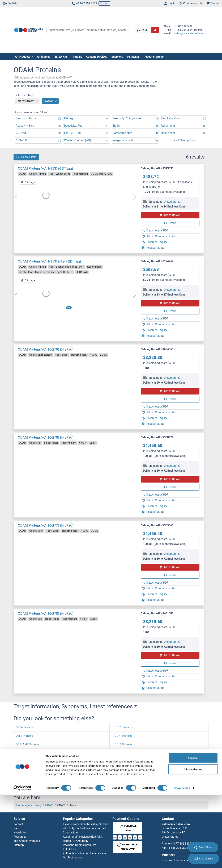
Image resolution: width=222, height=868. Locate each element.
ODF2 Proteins (123, 744)
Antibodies (44, 57)
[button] (22, 785)
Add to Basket (170, 215)
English (10, 3)
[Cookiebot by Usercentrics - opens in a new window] (22, 861)
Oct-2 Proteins (24, 736)
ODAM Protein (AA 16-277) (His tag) (46, 525)
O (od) (37, 805)
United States (172, 202)
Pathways (133, 57)
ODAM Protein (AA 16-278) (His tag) (46, 437)
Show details (182, 861)
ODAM (49, 805)
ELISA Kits (61, 57)
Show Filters (26, 157)
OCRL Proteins (25, 753)
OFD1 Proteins (123, 778)
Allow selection (193, 843)
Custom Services (97, 57)
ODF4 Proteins (123, 761)
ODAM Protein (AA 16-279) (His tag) (46, 349)
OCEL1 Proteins (25, 778)
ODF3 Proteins (123, 753)
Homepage (23, 805)
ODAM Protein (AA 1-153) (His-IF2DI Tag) (49, 261)
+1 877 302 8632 (84, 3)
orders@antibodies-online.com (191, 34)
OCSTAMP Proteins (28, 744)
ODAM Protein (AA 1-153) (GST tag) (45, 168)
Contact (104, 3)
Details (170, 223)
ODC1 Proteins (124, 727)
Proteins (77, 57)
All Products (23, 57)
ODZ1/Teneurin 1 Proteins (131, 770)
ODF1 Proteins (123, 736)
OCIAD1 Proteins (26, 770)
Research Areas (154, 57)
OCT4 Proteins (25, 727)
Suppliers (117, 57)
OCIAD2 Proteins (26, 761)
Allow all (193, 831)
